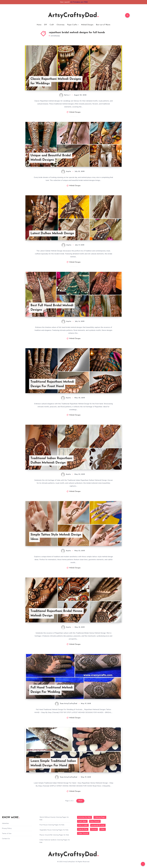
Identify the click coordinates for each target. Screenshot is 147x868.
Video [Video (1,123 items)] (103, 829)
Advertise (5, 823)
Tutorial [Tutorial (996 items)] (94, 829)
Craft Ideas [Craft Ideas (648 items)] (82, 821)
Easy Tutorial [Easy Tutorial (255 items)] (95, 821)
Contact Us (6, 839)
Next (80, 801)
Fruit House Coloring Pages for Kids (52, 825)
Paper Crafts (72, 25)
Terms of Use (7, 833)
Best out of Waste (103, 25)
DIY (46, 25)
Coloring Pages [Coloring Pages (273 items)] (100, 817)
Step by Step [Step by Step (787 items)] (83, 829)
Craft (52, 25)
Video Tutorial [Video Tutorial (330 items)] (83, 833)
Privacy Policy (7, 828)
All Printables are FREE (79, 2)
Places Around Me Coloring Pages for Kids (54, 835)
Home (39, 25)
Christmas (61, 25)
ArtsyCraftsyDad (73, 16)
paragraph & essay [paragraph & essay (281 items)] (98, 825)
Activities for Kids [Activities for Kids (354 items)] (85, 817)
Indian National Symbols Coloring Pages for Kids (55, 841)
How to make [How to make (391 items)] (83, 825)
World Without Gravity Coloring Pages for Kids (54, 818)
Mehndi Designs (87, 25)
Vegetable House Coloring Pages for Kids (54, 830)
